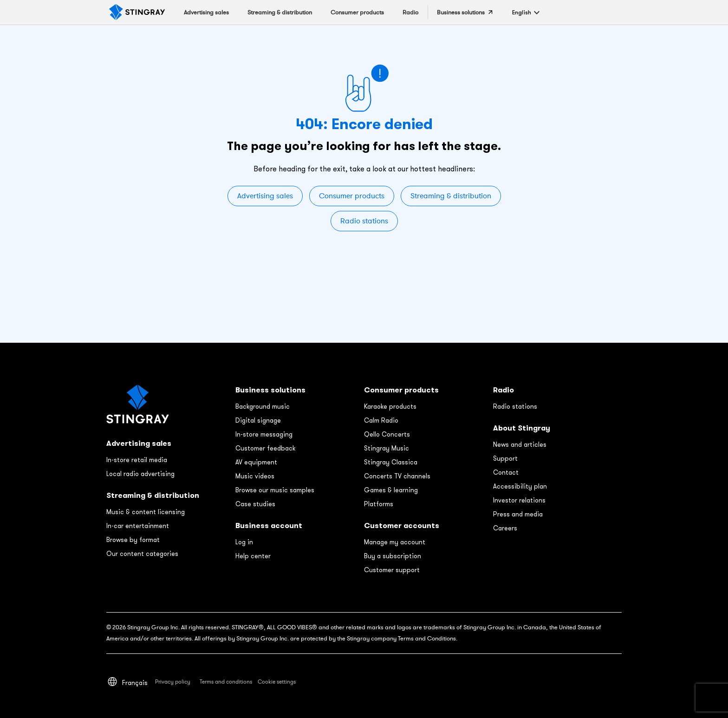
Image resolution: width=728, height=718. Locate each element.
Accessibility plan (520, 486)
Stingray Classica (391, 462)
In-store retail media (137, 460)
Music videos (255, 476)
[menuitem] (522, 12)
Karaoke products (390, 406)
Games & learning (391, 490)
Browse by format (133, 540)
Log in (244, 542)
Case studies (255, 504)
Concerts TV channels (397, 476)
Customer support (392, 570)
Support (505, 458)
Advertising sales (265, 196)
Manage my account (395, 542)
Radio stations (364, 221)
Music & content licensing (146, 512)
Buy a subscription (393, 556)
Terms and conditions (226, 682)
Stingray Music (387, 448)
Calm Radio (381, 420)
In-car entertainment (138, 526)
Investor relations (519, 500)
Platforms (379, 504)
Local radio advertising (140, 474)
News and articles (520, 444)
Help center (253, 556)
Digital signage (258, 420)
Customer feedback (265, 448)
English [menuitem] (522, 12)
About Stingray (522, 428)
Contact (506, 472)
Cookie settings (277, 682)
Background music (263, 406)
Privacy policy (173, 682)
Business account (269, 525)
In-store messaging (264, 434)
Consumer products (352, 196)
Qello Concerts (387, 434)
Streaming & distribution (451, 196)
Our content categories (142, 554)
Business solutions (270, 390)
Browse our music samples (275, 490)
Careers (505, 528)
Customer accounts (402, 525)
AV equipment (256, 462)
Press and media (518, 514)
